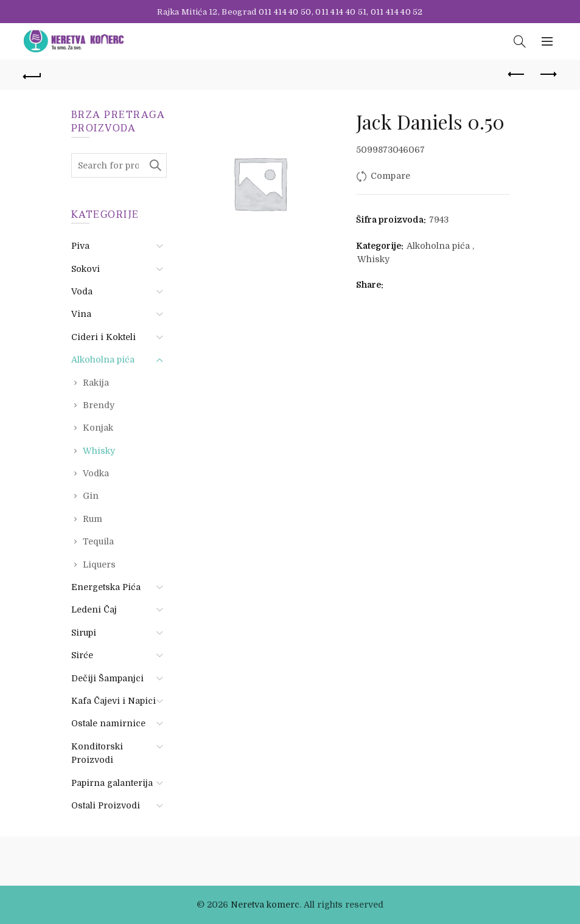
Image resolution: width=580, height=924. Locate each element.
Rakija (96, 383)
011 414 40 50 (285, 12)
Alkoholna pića (438, 246)
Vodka (96, 473)
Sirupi (84, 633)
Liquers (99, 564)
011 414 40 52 (397, 12)
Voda (82, 291)
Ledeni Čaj (94, 610)
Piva (80, 246)
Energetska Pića (106, 587)
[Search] (520, 41)
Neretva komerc (265, 905)
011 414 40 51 (341, 12)
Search (155, 165)
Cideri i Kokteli (103, 337)
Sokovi (86, 269)
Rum (93, 519)
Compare (391, 176)
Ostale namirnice (108, 723)
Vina (81, 314)
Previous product (517, 74)
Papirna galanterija (112, 783)
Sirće (82, 655)
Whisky (373, 259)
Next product (547, 74)
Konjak (98, 428)
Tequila (98, 541)
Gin (91, 496)
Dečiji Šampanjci (107, 678)
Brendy (99, 405)
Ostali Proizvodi (106, 805)
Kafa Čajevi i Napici (114, 701)
